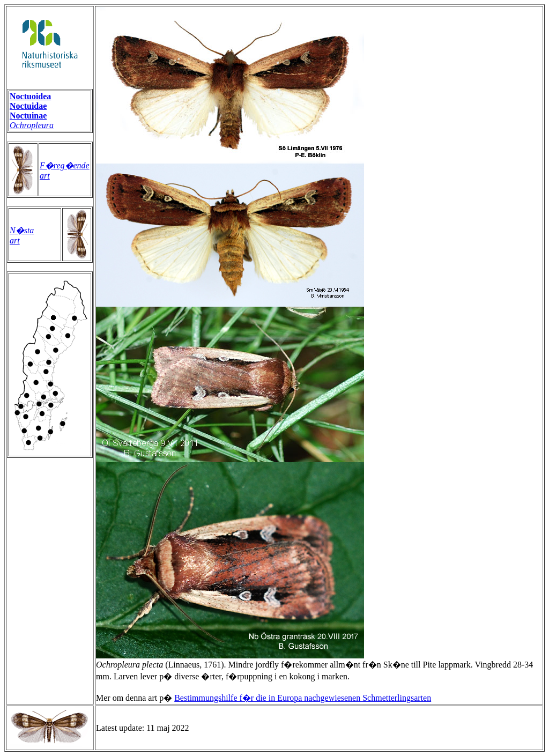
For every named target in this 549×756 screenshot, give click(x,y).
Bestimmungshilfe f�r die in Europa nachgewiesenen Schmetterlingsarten (303, 698)
